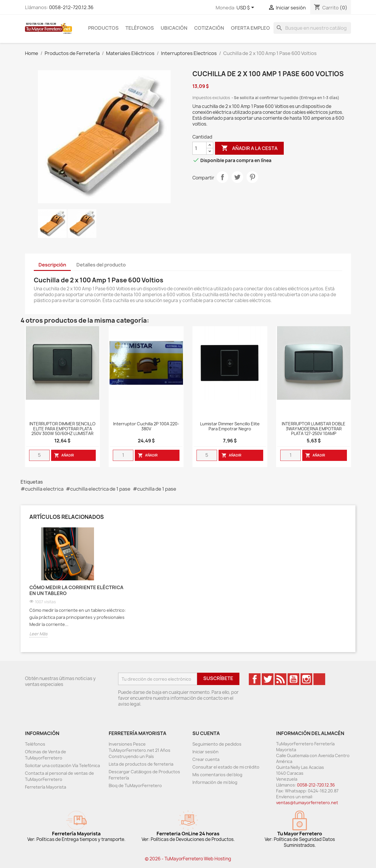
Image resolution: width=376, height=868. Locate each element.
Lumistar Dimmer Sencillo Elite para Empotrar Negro (230, 426)
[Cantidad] (199, 148)
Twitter (268, 679)
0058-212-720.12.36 (71, 7)
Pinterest (252, 177)
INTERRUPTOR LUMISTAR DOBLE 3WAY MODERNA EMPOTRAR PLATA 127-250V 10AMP (314, 429)
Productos (103, 28)
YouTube (293, 679)
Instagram (306, 679)
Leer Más (38, 634)
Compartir (222, 177)
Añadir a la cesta (249, 148)
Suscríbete (218, 678)
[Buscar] (312, 28)
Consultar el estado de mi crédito (226, 767)
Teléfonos (140, 28)
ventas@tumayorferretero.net (307, 803)
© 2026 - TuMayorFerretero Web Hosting (188, 859)
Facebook (255, 679)
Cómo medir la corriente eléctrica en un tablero (76, 590)
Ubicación (174, 28)
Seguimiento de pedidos (217, 744)
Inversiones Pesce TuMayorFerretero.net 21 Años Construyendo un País (140, 750)
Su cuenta (206, 733)
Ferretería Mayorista (46, 787)
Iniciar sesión (205, 752)
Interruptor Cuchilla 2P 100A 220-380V (146, 426)
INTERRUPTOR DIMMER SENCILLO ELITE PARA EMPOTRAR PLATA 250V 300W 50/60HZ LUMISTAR (62, 429)
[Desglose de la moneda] (246, 8)
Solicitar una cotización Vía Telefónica (62, 765)
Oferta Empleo (250, 28)
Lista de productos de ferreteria (141, 764)
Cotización (209, 28)
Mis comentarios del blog (217, 775)
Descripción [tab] (52, 265)
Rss (281, 679)
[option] (79, 587)
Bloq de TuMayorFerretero (135, 785)
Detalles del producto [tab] (101, 265)
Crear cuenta (206, 759)
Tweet (237, 177)
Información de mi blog (215, 782)
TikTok (319, 679)
